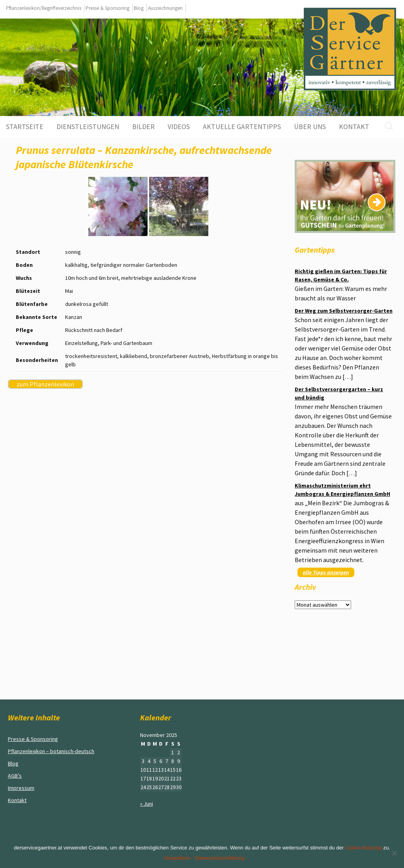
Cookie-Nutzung (364, 848)
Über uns (310, 127)
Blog (139, 8)
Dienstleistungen (88, 127)
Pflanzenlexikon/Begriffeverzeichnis (44, 8)
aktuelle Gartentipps (242, 127)
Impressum (21, 788)
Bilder (143, 127)
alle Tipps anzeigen (326, 572)
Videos (179, 127)
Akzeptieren (177, 858)
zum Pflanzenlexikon (45, 384)
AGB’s (15, 776)
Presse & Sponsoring (108, 8)
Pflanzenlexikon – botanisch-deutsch (51, 751)
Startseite (25, 127)
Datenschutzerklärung (219, 858)
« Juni (147, 804)
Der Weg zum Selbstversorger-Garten (344, 311)
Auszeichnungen (165, 8)
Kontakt (354, 127)
